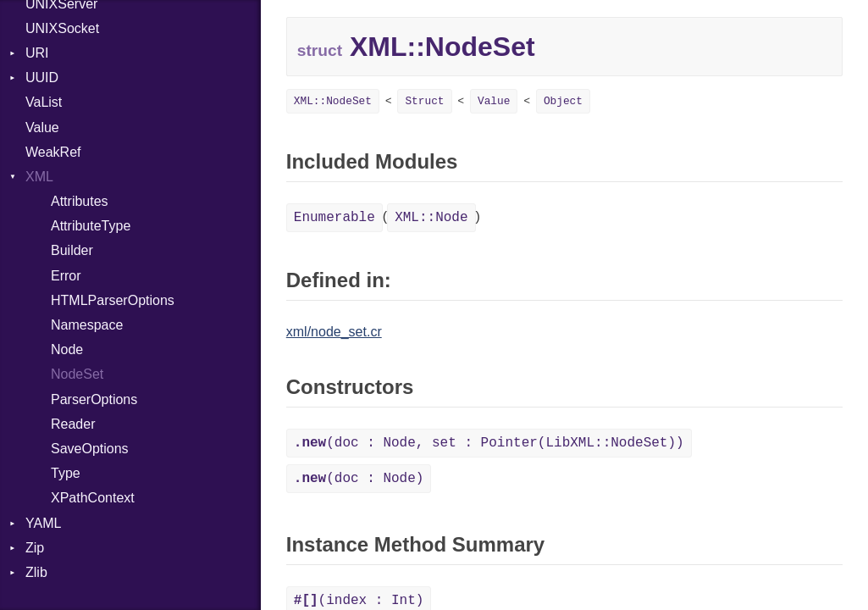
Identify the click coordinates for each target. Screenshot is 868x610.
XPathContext (93, 498)
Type (66, 473)
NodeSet (77, 374)
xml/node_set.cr (334, 332)
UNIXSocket (62, 28)
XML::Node (431, 218)
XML (39, 177)
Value (42, 128)
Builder (72, 250)
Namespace (87, 325)
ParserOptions (94, 399)
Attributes (80, 201)
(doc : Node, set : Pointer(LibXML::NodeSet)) (489, 443)
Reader (73, 424)
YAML (43, 523)
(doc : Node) (359, 479)
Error (66, 276)
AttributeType (91, 226)
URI (37, 53)
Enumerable (334, 218)
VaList (44, 102)
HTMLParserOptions (113, 300)
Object (563, 101)
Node (67, 349)
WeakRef (53, 152)
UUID (42, 78)
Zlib (36, 572)
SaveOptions (90, 449)
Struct (424, 101)
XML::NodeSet (333, 101)
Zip (35, 548)
